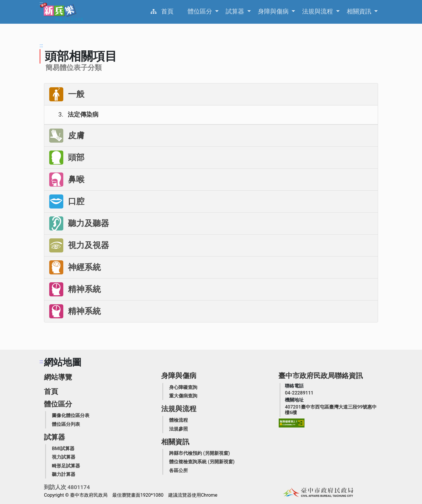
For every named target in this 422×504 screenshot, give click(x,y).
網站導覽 (58, 377)
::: (41, 3)
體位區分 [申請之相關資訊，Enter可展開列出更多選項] (201, 11)
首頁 (51, 392)
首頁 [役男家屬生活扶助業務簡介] (167, 11)
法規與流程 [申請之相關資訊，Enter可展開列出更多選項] (318, 11)
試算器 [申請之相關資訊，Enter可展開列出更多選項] (236, 11)
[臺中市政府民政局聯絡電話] (299, 393)
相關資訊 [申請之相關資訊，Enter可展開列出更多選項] (360, 11)
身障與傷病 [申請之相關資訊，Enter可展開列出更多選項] (274, 11)
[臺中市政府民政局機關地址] (331, 410)
